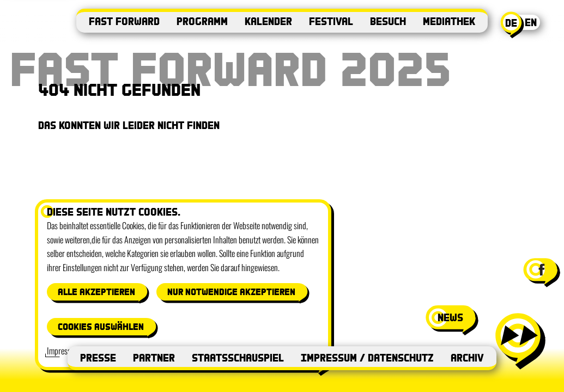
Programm (202, 21)
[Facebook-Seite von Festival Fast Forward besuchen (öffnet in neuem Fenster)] (541, 269)
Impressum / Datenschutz (367, 357)
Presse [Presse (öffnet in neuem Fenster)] (98, 357)
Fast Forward (124, 21)
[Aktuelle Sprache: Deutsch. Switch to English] (522, 25)
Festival (331, 21)
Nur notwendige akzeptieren (231, 292)
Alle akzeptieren (96, 292)
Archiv (467, 357)
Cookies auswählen (101, 326)
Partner (154, 357)
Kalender (268, 21)
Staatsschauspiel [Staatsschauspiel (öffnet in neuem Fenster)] (238, 357)
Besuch (388, 21)
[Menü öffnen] (519, 340)
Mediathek (449, 21)
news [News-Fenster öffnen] (450, 317)
